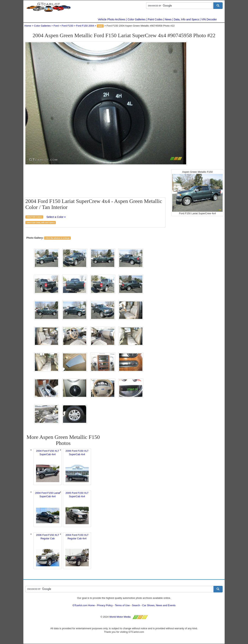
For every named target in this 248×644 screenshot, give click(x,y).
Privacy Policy (105, 605)
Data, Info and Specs (186, 19)
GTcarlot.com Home (84, 605)
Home (28, 26)
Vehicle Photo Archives (112, 19)
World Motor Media (120, 617)
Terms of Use (122, 605)
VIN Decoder (209, 19)
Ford (56, 26)
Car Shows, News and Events (159, 605)
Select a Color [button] (56, 217)
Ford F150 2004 (85, 26)
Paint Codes (155, 19)
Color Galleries (137, 19)
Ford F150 (67, 26)
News (168, 19)
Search (136, 605)
